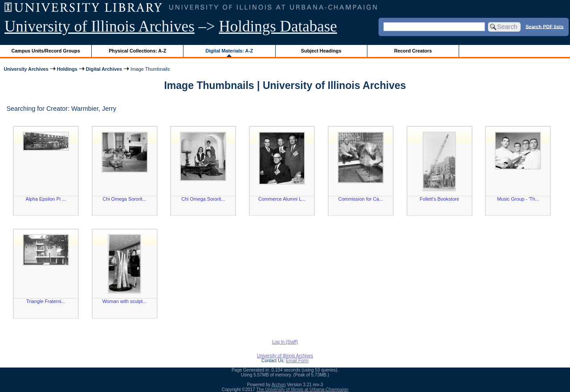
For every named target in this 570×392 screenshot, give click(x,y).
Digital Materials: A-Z (229, 51)
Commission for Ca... (361, 199)
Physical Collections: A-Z (137, 51)
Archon (279, 385)
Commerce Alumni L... (282, 199)
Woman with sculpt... (124, 301)
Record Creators (413, 51)
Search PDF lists (544, 26)
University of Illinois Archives (100, 26)
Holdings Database (278, 26)
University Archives (26, 69)
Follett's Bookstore (439, 199)
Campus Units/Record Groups (46, 51)
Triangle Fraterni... (46, 301)
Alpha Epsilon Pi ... (46, 199)
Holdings (67, 69)
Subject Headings (321, 51)
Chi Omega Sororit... (124, 199)
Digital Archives (104, 69)
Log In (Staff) (285, 342)
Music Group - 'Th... (518, 199)
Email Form (297, 361)
